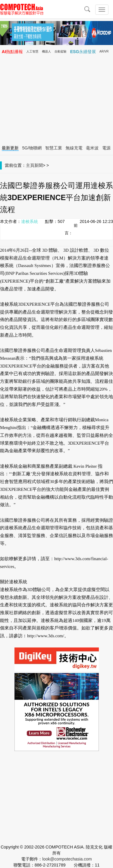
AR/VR (104, 51)
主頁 (30, 165)
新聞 (39, 165)
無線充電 (74, 148)
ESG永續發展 (83, 52)
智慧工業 (54, 148)
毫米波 (92, 148)
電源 (106, 148)
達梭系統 (30, 221)
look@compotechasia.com (67, 859)
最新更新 (10, 148)
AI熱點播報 (12, 52)
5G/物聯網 (32, 148)
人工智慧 (33, 51)
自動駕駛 (61, 51)
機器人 (46, 51)
